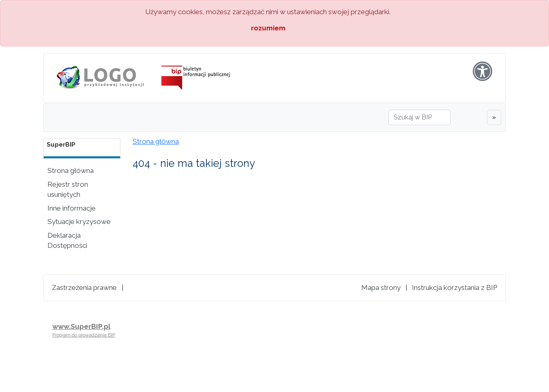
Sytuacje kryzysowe (79, 222)
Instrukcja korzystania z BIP (455, 288)
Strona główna (71, 170)
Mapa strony (381, 288)
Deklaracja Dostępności (67, 241)
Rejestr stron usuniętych (68, 190)
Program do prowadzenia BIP (84, 335)
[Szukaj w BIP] (419, 117)
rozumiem (268, 28)
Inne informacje (72, 208)
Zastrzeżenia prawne (84, 288)
